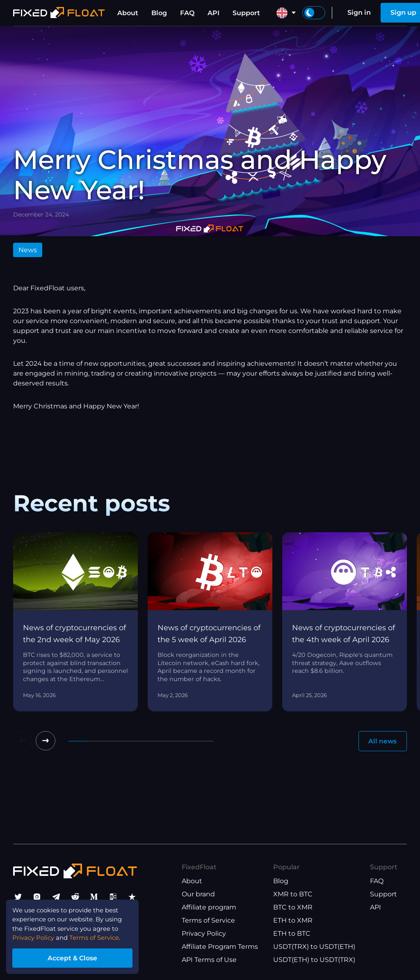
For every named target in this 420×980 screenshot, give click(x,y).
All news (382, 741)
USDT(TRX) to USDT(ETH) (314, 947)
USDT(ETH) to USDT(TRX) (314, 960)
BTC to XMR (293, 907)
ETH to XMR (293, 920)
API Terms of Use (209, 960)
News (28, 250)
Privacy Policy (204, 933)
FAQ (187, 13)
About (128, 13)
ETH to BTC (292, 933)
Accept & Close (78, 957)
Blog (159, 13)
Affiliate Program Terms (220, 947)
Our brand (198, 894)
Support (246, 13)
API (213, 13)
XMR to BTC (293, 894)
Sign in (359, 13)
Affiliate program (209, 907)
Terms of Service (208, 920)
